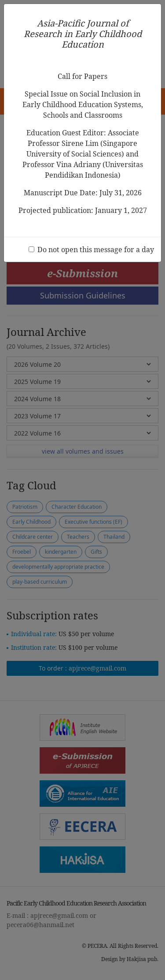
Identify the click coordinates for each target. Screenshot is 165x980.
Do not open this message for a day (96, 250)
